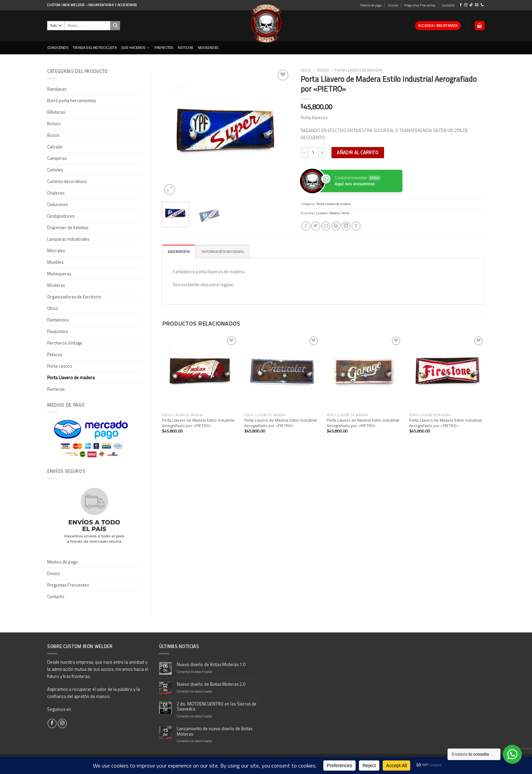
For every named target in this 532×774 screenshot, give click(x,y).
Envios (393, 5)
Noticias (185, 48)
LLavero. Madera (328, 213)
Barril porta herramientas (72, 100)
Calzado (55, 147)
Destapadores (61, 216)
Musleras (56, 285)
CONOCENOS (58, 48)
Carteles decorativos (67, 181)
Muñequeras (59, 274)
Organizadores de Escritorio (74, 297)
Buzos (53, 135)
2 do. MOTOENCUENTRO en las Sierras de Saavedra (217, 707)
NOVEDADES (208, 48)
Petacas (55, 354)
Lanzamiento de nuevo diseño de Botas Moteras (215, 732)
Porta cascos (60, 366)
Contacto (448, 5)
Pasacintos (58, 331)
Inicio (306, 70)
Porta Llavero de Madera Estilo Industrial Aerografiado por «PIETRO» (198, 423)
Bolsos (54, 124)
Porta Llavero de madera (71, 377)
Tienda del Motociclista (95, 48)
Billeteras (56, 112)
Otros (53, 308)
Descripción (179, 252)
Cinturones (58, 204)
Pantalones (58, 320)
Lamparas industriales (68, 239)
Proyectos (164, 48)
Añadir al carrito (358, 152)
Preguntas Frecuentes (420, 5)
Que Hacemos (136, 48)
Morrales (56, 251)
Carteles (55, 170)
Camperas (57, 158)
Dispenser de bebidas (68, 227)
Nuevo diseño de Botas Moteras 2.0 (211, 684)
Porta (345, 213)
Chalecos (56, 193)
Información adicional (223, 252)
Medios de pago (371, 5)
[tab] (179, 251)
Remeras (56, 389)
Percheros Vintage (65, 343)
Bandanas (57, 89)
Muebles (55, 262)
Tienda (323, 70)
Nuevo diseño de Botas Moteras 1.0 (211, 665)
